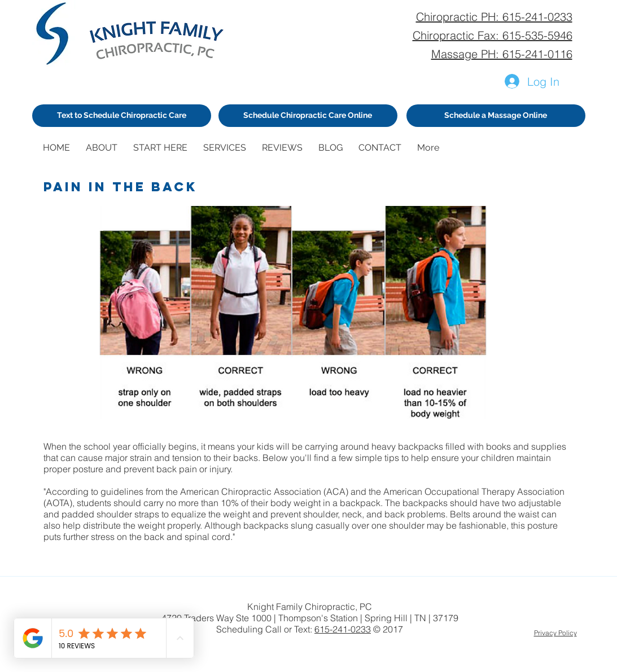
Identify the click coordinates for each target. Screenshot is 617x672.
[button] (104, 148)
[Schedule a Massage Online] (496, 116)
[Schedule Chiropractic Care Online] (308, 116)
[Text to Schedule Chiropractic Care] (122, 116)
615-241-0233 (343, 629)
